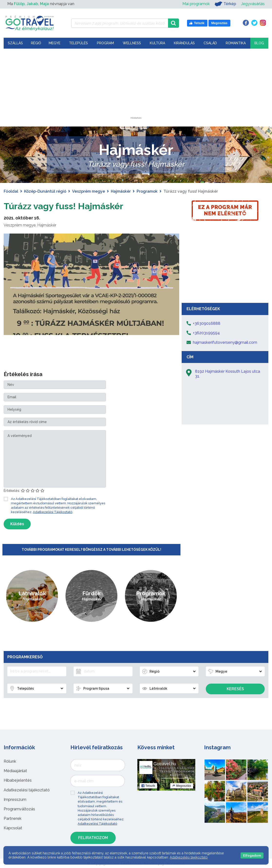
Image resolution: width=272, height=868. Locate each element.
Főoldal (11, 191)
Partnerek (13, 818)
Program (105, 43)
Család (210, 43)
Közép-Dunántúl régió (45, 191)
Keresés (235, 689)
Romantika (236, 43)
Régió (36, 43)
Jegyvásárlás (253, 4)
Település (78, 43)
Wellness (132, 43)
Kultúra (157, 43)
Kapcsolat (13, 828)
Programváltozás (19, 809)
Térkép (225, 4)
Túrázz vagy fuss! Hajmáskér (69, 206)
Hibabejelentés (18, 780)
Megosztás (182, 786)
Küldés (17, 524)
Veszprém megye (89, 191)
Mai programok (196, 4)
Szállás (15, 43)
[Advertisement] (136, 86)
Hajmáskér (121, 191)
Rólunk (10, 761)
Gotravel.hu (165, 764)
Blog (259, 43)
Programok (147, 191)
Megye (55, 43)
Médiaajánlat (15, 771)
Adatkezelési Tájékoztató (53, 512)
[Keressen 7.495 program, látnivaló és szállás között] (120, 23)
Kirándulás (184, 43)
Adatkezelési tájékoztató (27, 790)
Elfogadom (252, 855)
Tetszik (148, 786)
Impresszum (15, 800)
